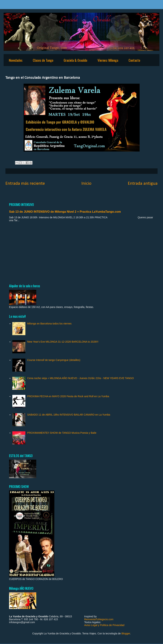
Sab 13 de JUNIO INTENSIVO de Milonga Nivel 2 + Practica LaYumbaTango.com (65, 212)
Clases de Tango (43, 60)
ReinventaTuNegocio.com (99, 619)
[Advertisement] (81, 253)
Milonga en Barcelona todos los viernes (49, 324)
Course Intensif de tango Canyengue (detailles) (54, 360)
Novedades (16, 60)
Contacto (134, 60)
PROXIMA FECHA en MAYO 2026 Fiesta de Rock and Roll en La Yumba (68, 396)
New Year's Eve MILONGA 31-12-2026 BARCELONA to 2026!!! (63, 342)
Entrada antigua (143, 184)
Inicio (86, 184)
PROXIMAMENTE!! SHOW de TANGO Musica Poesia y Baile (62, 433)
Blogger (126, 633)
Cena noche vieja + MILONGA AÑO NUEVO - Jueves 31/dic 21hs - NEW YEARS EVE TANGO (81, 378)
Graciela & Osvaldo (75, 60)
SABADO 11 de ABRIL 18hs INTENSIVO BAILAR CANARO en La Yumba (69, 415)
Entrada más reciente (25, 184)
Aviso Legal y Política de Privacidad (104, 625)
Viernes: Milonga (108, 60)
